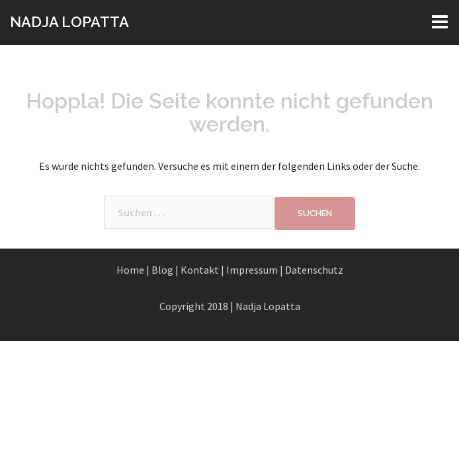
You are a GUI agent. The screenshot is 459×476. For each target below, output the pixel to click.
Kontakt (200, 270)
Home (130, 270)
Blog (162, 270)
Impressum (252, 270)
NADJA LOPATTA (69, 22)
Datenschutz (314, 270)
